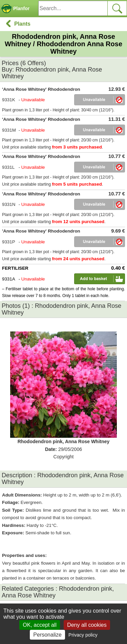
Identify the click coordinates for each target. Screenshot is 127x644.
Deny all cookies (87, 625)
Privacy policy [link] (83, 635)
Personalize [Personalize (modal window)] (47, 635)
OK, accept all (40, 625)
